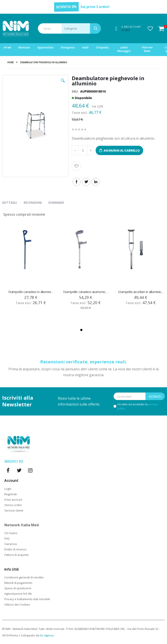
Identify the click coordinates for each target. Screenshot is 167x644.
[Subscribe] (155, 396)
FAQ (7, 538)
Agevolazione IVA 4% (18, 594)
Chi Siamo (11, 533)
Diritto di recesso (15, 549)
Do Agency (47, 635)
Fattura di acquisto (17, 555)
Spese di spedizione (18, 588)
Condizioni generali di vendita (24, 577)
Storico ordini (13, 505)
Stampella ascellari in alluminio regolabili (141, 292)
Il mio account (13, 500)
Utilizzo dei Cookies (17, 604)
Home (11, 62)
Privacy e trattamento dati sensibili (27, 599)
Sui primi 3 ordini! (95, 7)
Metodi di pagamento (18, 583)
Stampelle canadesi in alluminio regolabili (31, 292)
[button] (150, 28)
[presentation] (13, 202)
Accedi (126, 30)
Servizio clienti (14, 510)
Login (8, 489)
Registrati (11, 494)
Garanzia (11, 544)
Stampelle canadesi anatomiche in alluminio (86, 292)
